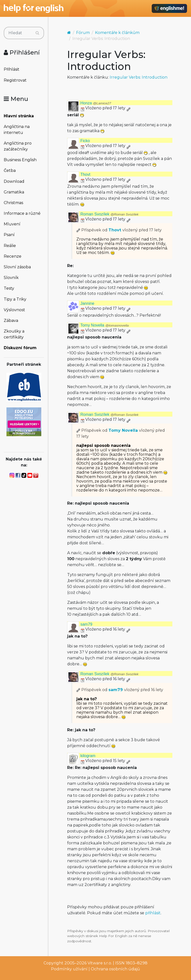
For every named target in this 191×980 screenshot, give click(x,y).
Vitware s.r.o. (100, 963)
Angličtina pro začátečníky (18, 146)
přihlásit (153, 913)
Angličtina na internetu (17, 130)
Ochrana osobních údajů (115, 969)
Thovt (85, 174)
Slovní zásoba (17, 267)
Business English (20, 160)
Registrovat (15, 80)
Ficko (85, 141)
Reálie (10, 246)
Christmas (13, 203)
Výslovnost (14, 310)
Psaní (9, 235)
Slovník (11, 278)
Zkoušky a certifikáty (14, 334)
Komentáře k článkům (117, 33)
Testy (9, 288)
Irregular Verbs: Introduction (139, 77)
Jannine (87, 303)
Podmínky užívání (69, 969)
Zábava (11, 321)
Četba (10, 170)
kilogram (88, 756)
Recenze (13, 256)
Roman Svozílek (109, 214)
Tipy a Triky (15, 299)
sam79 (86, 624)
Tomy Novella (104, 325)
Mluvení (12, 224)
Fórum (83, 33)
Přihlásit (12, 69)
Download (14, 181)
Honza (96, 103)
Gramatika (14, 192)
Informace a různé (22, 213)
